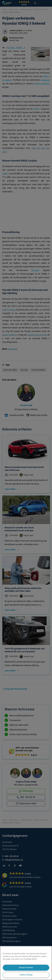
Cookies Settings (26, 975)
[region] (26, 963)
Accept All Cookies (26, 968)
